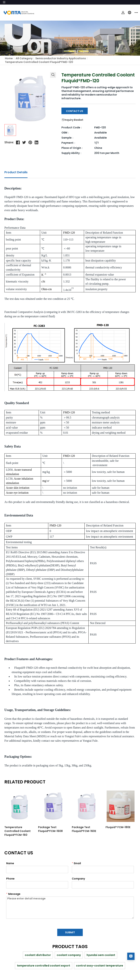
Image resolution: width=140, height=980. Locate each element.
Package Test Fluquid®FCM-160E (83, 829)
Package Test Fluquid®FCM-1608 (50, 829)
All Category (24, 58)
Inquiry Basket (72, 120)
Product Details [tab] (16, 172)
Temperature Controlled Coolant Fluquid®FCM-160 (17, 831)
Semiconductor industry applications (61, 58)
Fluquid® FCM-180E (117, 827)
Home (9, 58)
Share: (9, 142)
